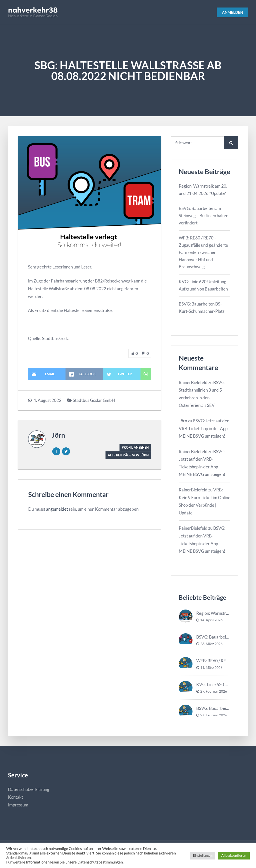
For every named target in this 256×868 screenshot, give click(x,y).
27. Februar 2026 (214, 692)
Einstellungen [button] (203, 855)
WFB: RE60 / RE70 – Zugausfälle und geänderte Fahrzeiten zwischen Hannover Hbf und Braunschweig (203, 253)
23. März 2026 (211, 644)
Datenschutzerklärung (29, 790)
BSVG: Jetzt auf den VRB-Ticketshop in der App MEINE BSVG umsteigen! (204, 429)
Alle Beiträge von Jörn (127, 456)
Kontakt (15, 798)
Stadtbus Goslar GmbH (94, 400)
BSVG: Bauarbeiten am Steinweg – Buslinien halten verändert (203, 216)
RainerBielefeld (193, 383)
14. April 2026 (211, 621)
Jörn (58, 435)
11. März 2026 (211, 668)
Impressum (18, 805)
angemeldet (57, 510)
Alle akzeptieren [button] (234, 855)
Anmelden (231, 12)
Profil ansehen (134, 447)
